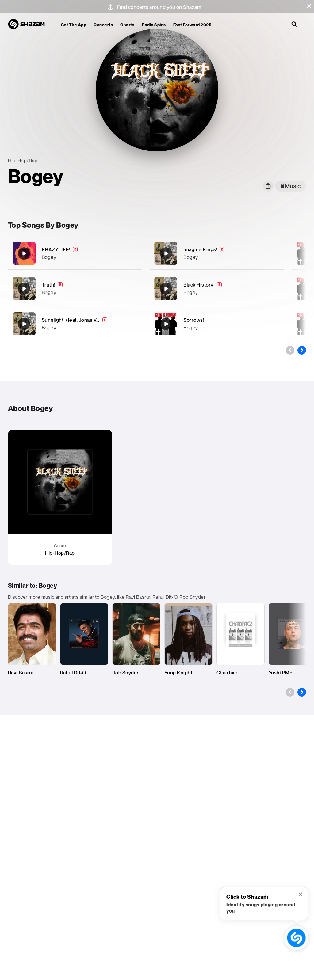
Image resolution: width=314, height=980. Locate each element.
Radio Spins (154, 25)
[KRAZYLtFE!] (75, 253)
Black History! (199, 285)
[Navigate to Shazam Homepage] (29, 25)
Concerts (103, 25)
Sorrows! (194, 320)
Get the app (74, 25)
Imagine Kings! (200, 249)
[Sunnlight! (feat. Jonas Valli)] (75, 324)
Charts (127, 25)
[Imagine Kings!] (217, 253)
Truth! (49, 285)
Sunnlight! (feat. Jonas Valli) (73, 320)
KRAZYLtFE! (56, 249)
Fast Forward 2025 (192, 25)
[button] (309, 6)
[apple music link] (291, 186)
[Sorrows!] (217, 324)
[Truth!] (75, 289)
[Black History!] (217, 289)
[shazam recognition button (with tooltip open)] (296, 938)
